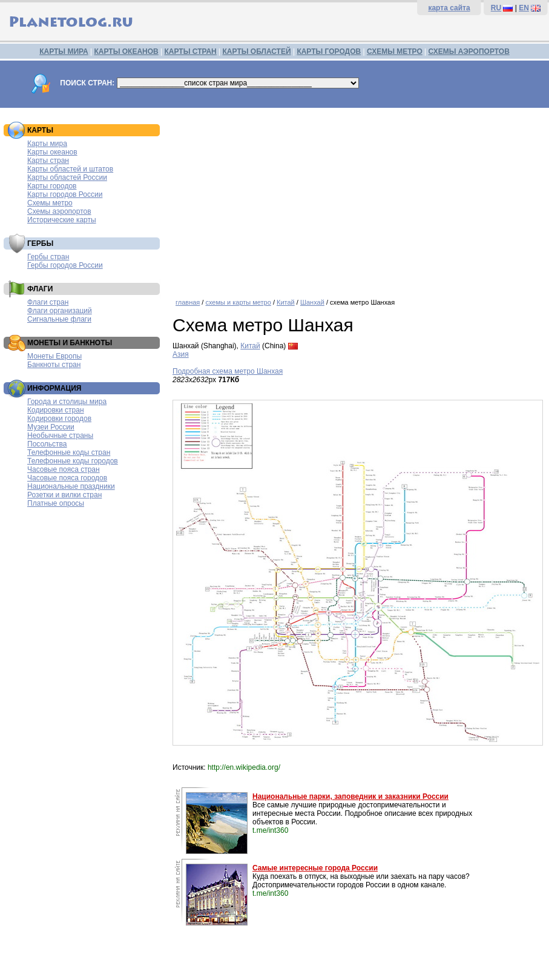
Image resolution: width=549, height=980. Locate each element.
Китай (286, 302)
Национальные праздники (71, 486)
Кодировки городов (59, 419)
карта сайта (449, 8)
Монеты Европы (54, 356)
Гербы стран (48, 257)
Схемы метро (50, 203)
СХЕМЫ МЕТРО (395, 51)
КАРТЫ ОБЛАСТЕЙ (257, 51)
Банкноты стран (54, 365)
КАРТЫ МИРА (64, 51)
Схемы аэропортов (59, 211)
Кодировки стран (56, 410)
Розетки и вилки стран (64, 495)
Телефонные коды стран (69, 452)
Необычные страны (60, 435)
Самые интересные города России (315, 868)
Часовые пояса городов (67, 478)
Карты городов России (65, 194)
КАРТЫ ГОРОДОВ (329, 51)
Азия (181, 354)
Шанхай (312, 302)
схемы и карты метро (238, 302)
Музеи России (51, 427)
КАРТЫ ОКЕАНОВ (126, 51)
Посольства (47, 444)
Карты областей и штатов (70, 169)
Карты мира (47, 144)
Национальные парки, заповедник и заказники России (350, 796)
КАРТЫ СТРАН (191, 51)
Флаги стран (48, 302)
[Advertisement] (358, 199)
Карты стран (48, 161)
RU (496, 8)
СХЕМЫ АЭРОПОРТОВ (469, 51)
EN (524, 8)
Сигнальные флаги (59, 319)
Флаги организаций (60, 311)
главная (188, 302)
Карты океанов (52, 152)
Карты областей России (67, 177)
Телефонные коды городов (73, 461)
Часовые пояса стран (64, 469)
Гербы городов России (65, 265)
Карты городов (52, 186)
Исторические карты (62, 220)
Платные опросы (56, 503)
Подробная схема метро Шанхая (228, 371)
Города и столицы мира (67, 402)
